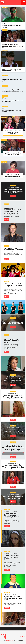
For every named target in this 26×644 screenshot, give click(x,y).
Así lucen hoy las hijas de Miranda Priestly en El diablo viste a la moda (13, 90)
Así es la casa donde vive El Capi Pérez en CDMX (13, 110)
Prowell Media (9, 641)
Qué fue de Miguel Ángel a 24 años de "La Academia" (13, 100)
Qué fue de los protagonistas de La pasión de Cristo (13, 80)
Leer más (13, 196)
